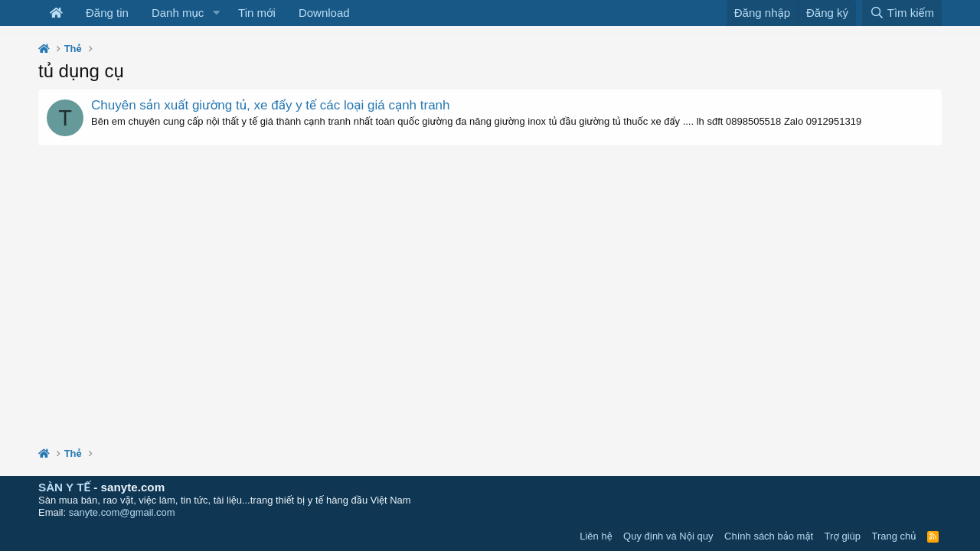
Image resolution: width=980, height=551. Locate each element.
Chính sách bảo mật (769, 536)
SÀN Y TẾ (64, 487)
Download (324, 13)
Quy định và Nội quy (668, 536)
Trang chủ (894, 536)
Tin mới (257, 13)
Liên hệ (596, 536)
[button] (216, 13)
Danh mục (178, 13)
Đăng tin (107, 13)
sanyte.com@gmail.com (122, 512)
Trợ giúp (843, 536)
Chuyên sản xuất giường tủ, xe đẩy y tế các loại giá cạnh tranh (271, 105)
